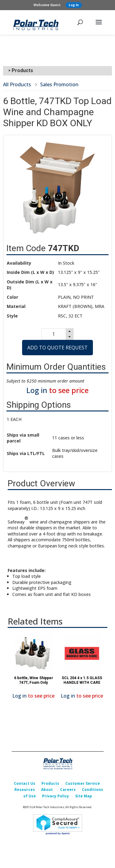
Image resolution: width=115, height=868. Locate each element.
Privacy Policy (56, 796)
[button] (70, 331)
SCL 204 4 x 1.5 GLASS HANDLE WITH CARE (82, 680)
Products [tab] (20, 70)
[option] (33, 668)
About (47, 790)
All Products (17, 84)
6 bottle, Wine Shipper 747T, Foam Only (34, 680)
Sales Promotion (59, 84)
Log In (74, 5)
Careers (68, 790)
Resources (25, 790)
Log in (37, 390)
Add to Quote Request (57, 348)
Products (50, 783)
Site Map (84, 796)
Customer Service (83, 783)
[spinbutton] (54, 334)
